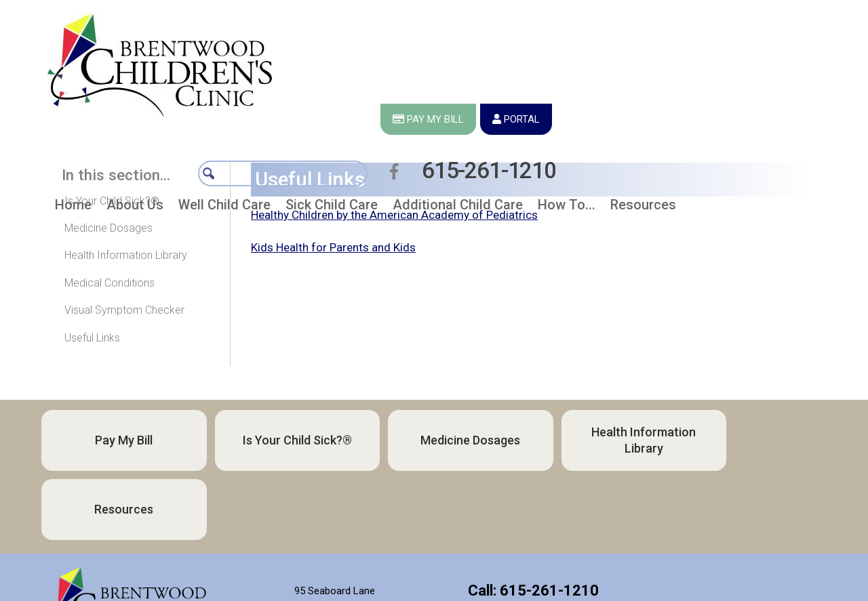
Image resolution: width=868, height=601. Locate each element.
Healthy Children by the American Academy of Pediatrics (394, 215)
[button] (135, 134)
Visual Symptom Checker (124, 310)
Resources (734, 440)
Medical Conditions (110, 283)
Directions (335, 573)
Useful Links (92, 338)
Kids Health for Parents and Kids (333, 247)
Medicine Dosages (108, 228)
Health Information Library (126, 255)
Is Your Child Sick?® (112, 201)
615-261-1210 (753, 66)
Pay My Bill (115, 440)
